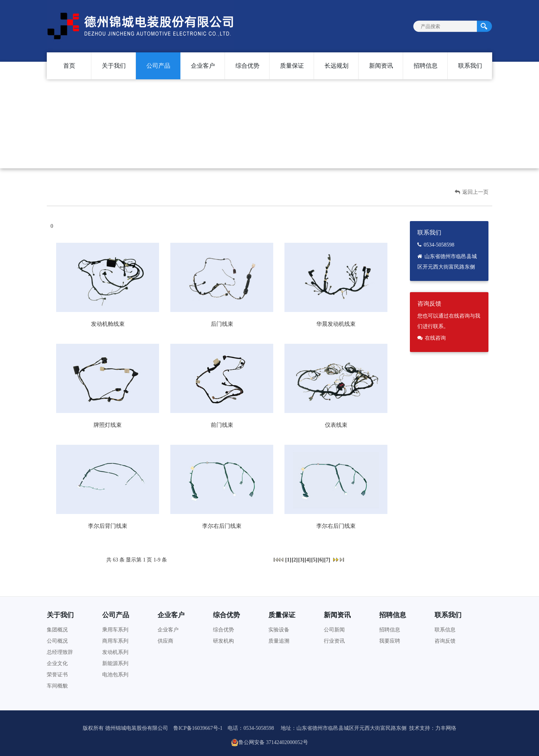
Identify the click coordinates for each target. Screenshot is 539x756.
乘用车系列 (115, 630)
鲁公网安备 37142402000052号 (269, 743)
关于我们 (114, 66)
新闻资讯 (381, 66)
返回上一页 (472, 192)
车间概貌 (57, 686)
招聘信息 (426, 66)
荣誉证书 (57, 675)
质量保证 (292, 66)
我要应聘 (390, 641)
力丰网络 (446, 728)
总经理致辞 (60, 652)
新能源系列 (115, 663)
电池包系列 (115, 675)
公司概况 (57, 641)
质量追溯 (279, 641)
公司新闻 (334, 630)
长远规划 (337, 66)
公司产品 (158, 66)
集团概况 (57, 630)
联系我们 (470, 66)
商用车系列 (115, 641)
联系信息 (445, 630)
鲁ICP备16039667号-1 (198, 728)
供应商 (165, 641)
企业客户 (203, 66)
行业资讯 (334, 641)
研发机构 (223, 641)
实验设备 (279, 630)
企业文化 (57, 663)
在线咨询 (435, 338)
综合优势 (247, 66)
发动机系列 (115, 652)
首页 (69, 66)
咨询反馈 (445, 641)
